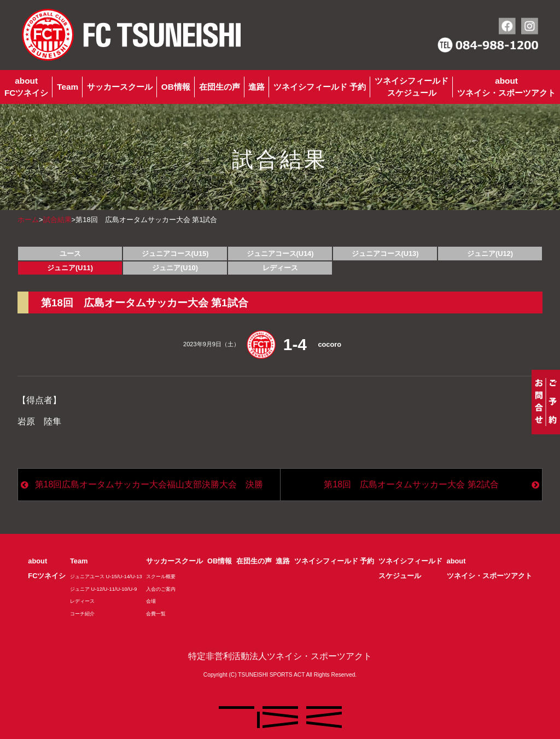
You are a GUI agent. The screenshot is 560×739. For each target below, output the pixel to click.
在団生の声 (220, 87)
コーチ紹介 (82, 614)
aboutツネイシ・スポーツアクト (506, 87)
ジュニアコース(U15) (175, 254)
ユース (70, 254)
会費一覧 (156, 614)
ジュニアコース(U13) (385, 254)
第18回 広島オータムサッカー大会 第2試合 (411, 484)
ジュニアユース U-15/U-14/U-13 (106, 577)
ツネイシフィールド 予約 (320, 87)
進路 (256, 87)
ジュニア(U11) (70, 268)
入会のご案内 (161, 589)
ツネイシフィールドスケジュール (412, 87)
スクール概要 (161, 577)
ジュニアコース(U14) (280, 254)
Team (68, 87)
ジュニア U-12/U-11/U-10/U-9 (104, 589)
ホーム (28, 220)
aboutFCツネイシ (26, 87)
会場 (151, 601)
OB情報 (176, 87)
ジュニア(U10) (175, 268)
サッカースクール (120, 87)
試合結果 (57, 220)
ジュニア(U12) (490, 254)
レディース (280, 268)
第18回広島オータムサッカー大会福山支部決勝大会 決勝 (149, 484)
